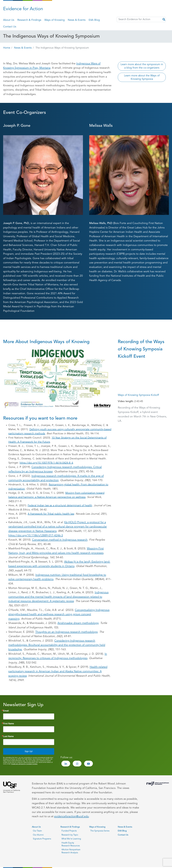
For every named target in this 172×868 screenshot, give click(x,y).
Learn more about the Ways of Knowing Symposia (142, 77)
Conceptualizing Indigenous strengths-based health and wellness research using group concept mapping (59, 614)
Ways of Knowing (55, 20)
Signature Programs (42, 839)
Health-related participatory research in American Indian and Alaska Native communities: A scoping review (58, 671)
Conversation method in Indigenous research (60, 540)
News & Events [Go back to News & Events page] (23, 48)
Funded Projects (69, 831)
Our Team (37, 831)
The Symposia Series (100, 831)
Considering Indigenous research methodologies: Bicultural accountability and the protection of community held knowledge (57, 645)
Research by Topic (70, 835)
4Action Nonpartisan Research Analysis (71, 851)
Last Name (8, 736)
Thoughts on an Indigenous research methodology (66, 632)
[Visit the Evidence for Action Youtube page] (88, 764)
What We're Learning (71, 839)
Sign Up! (29, 751)
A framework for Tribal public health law (51, 514)
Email (6, 711)
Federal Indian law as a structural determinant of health (60, 506)
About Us (9, 20)
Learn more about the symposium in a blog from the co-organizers (142, 66)
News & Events (77, 20)
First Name (9, 724)
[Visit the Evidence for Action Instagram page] (77, 764)
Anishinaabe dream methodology (78, 623)
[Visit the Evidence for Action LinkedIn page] (66, 764)
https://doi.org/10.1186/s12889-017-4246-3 (36, 536)
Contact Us (10, 27)
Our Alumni (38, 835)
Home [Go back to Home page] (7, 48)
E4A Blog (94, 20)
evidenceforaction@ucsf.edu (72, 816)
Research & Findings (29, 20)
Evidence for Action (23, 9)
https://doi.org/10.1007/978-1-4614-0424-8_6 (46, 463)
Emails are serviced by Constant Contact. (24, 764)
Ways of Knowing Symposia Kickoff (138, 395)
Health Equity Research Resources (71, 844)
